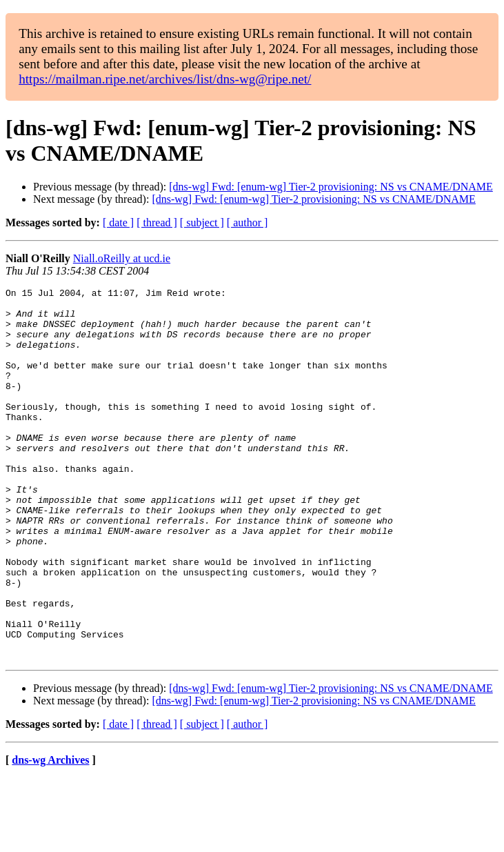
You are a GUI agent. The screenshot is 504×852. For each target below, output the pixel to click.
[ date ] (118, 222)
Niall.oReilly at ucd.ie (122, 258)
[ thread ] (157, 222)
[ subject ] (202, 222)
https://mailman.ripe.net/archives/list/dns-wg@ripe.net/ (165, 79)
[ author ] (248, 222)
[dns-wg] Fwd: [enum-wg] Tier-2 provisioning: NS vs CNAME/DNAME (331, 187)
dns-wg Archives (50, 834)
